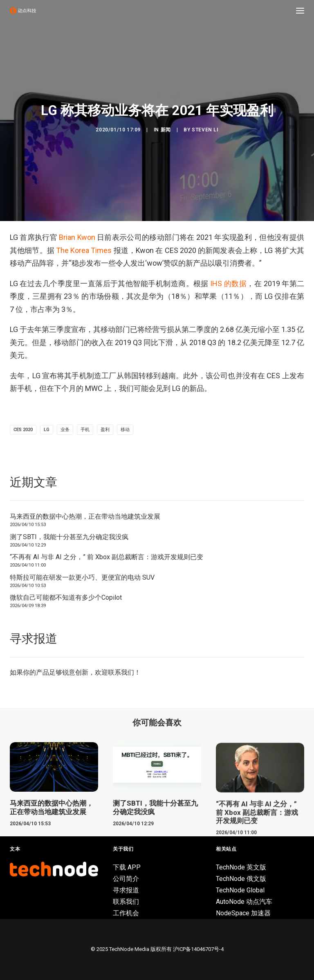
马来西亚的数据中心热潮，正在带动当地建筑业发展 (85, 516)
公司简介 (126, 879)
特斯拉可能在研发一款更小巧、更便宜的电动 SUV (82, 577)
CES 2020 (23, 430)
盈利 (105, 430)
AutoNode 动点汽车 (244, 902)
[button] (300, 11)
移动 (125, 430)
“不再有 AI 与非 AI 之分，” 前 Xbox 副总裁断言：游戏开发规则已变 (107, 557)
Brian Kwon (77, 237)
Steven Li (205, 130)
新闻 (166, 130)
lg (47, 430)
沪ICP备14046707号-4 (198, 949)
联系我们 (121, 672)
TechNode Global (240, 890)
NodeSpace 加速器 (243, 913)
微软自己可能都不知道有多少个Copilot (66, 597)
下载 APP (127, 867)
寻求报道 (126, 890)
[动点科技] (23, 11)
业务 (65, 430)
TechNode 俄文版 (241, 879)
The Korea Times (84, 250)
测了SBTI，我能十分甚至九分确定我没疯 (69, 537)
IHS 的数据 (228, 283)
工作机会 (126, 913)
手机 (85, 430)
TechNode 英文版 (241, 867)
